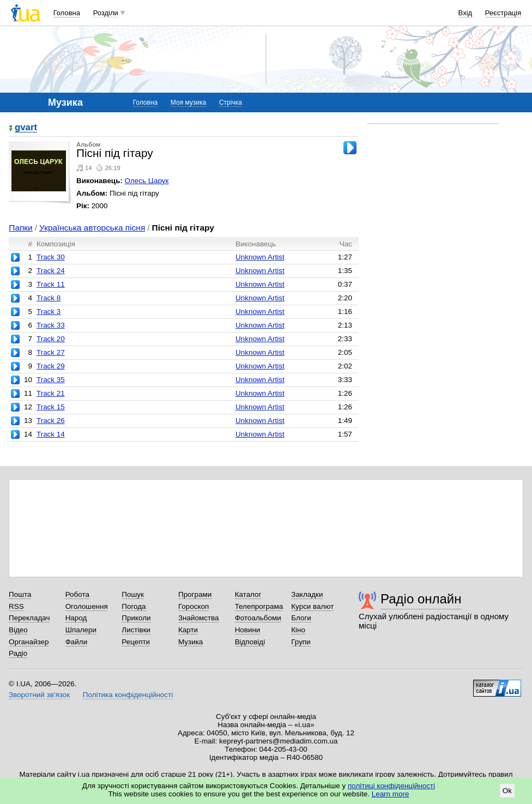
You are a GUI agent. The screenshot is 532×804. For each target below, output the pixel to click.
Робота (77, 594)
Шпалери (81, 630)
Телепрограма (259, 606)
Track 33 (51, 325)
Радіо (18, 653)
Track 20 (51, 339)
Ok (507, 791)
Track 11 (51, 284)
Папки (20, 228)
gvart (26, 128)
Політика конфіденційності (128, 695)
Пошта (20, 594)
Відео (18, 630)
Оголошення (87, 606)
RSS (16, 606)
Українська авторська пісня (92, 228)
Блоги (301, 618)
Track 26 (51, 421)
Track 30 (51, 257)
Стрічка (231, 102)
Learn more (391, 794)
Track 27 (51, 352)
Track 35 (51, 380)
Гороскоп (194, 606)
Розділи (106, 13)
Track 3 (49, 312)
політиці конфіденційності (391, 786)
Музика (191, 642)
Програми (195, 594)
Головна (67, 13)
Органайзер (29, 642)
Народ (76, 618)
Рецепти (136, 642)
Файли (77, 642)
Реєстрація (503, 13)
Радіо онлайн (421, 599)
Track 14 (51, 434)
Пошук (133, 594)
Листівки (136, 630)
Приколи (136, 618)
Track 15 (51, 407)
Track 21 (51, 393)
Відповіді (250, 642)
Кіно (298, 630)
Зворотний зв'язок (39, 695)
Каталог (248, 594)
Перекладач (29, 618)
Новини (248, 630)
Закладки (307, 594)
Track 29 (51, 366)
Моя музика (188, 102)
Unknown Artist (260, 257)
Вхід (465, 13)
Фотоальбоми (258, 618)
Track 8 (49, 298)
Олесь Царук (147, 181)
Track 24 (51, 271)
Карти (188, 630)
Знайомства (199, 618)
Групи (301, 642)
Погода (134, 606)
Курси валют (312, 606)
